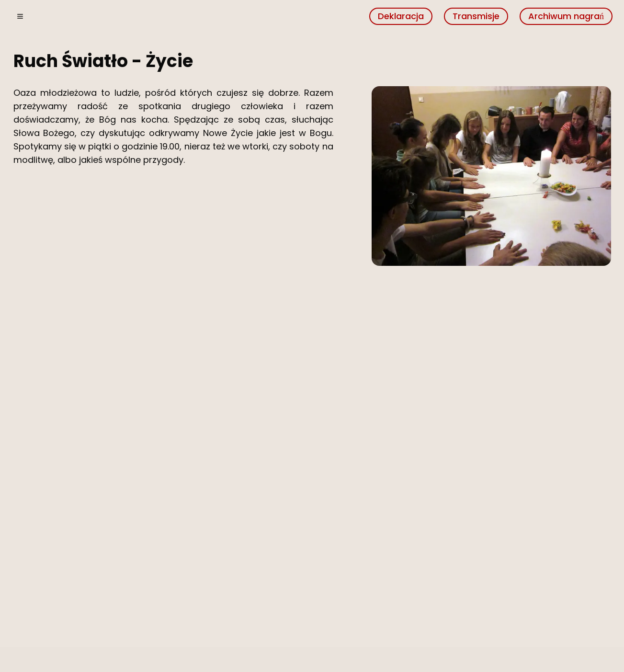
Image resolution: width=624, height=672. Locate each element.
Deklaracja (401, 16)
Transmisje (476, 16)
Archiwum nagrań (566, 16)
